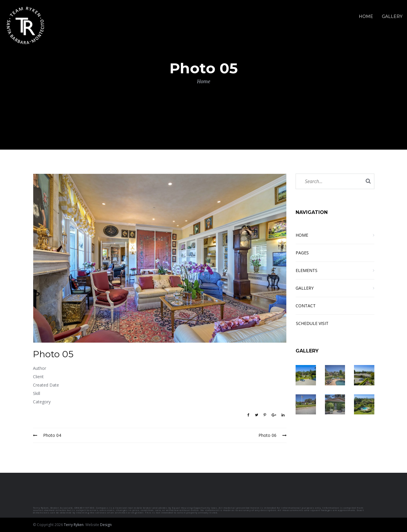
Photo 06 (273, 435)
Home (204, 81)
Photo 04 (47, 435)
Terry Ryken (74, 525)
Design (106, 525)
